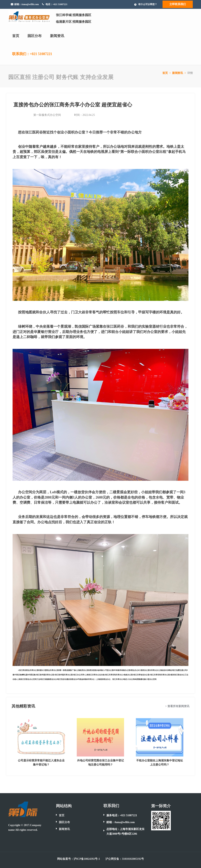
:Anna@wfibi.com (30, 4)
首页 (16, 36)
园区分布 (35, 36)
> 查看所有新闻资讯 (177, 706)
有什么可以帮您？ (148, 4)
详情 (190, 73)
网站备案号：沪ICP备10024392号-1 (79, 859)
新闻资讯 (57, 36)
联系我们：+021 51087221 (32, 54)
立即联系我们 (178, 4)
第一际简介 (161, 806)
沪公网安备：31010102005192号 (125, 859)
